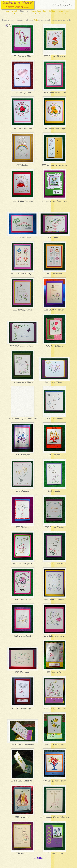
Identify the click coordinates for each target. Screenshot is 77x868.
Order (36, 20)
